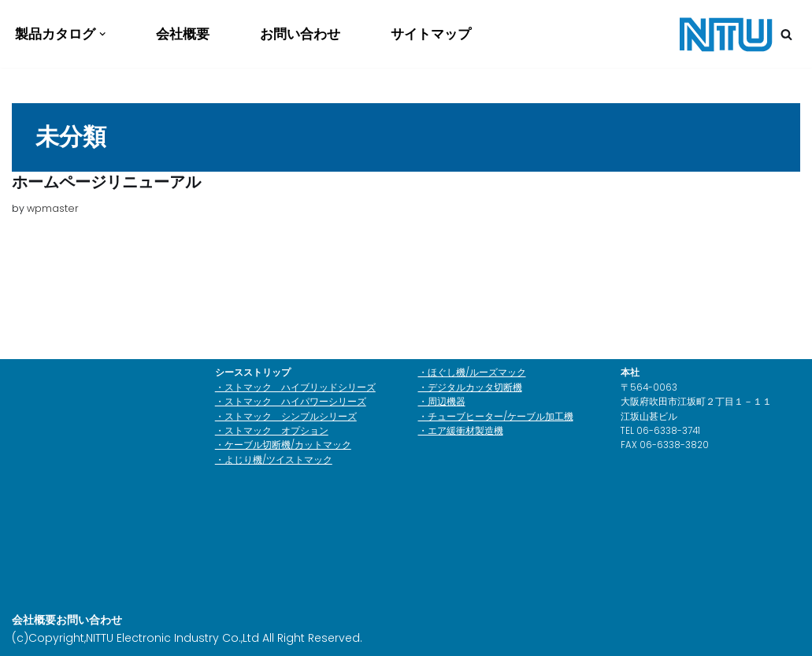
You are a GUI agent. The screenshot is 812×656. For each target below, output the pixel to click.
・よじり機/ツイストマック (274, 460)
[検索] (786, 34)
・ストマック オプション (272, 431)
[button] (102, 34)
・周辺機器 (442, 402)
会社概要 (183, 34)
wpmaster (53, 208)
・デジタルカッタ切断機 (470, 387)
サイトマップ (431, 34)
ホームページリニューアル (106, 182)
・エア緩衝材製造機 (461, 431)
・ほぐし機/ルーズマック (472, 372)
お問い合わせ (300, 34)
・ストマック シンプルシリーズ (286, 417)
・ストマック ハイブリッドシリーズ (295, 387)
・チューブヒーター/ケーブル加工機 (496, 417)
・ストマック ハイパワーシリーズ (291, 402)
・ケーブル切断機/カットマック (283, 445)
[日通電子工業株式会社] (725, 34)
